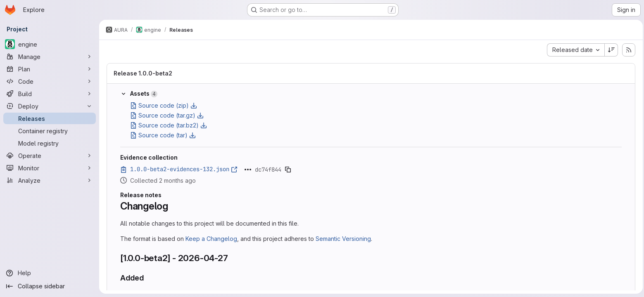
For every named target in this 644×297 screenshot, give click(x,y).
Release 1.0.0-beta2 (142, 73)
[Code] (50, 81)
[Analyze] (50, 180)
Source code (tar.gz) (166, 115)
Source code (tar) (162, 135)
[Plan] (50, 69)
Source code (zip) (163, 105)
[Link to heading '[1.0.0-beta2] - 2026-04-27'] (232, 258)
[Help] (50, 273)
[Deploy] (50, 106)
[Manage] (50, 57)
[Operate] (50, 156)
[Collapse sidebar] (50, 286)
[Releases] (50, 118)
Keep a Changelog (210, 239)
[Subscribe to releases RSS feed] (627, 50)
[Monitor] (50, 168)
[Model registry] (50, 143)
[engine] (50, 44)
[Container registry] (50, 131)
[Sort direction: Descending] (610, 50)
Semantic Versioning (342, 239)
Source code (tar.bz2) (168, 125)
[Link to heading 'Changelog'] (173, 206)
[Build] (50, 94)
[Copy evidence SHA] (287, 170)
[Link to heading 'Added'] (147, 278)
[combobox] (574, 50)
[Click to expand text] (247, 170)
